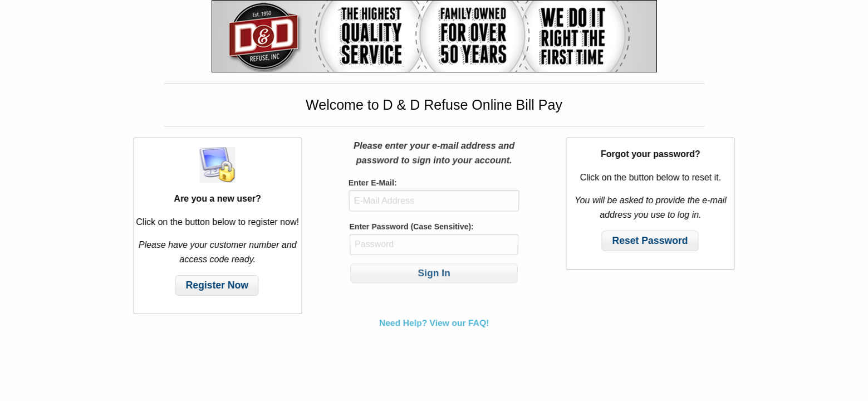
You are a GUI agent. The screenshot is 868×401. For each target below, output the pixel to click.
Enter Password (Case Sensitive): (411, 228)
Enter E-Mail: (372, 186)
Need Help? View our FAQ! (434, 318)
